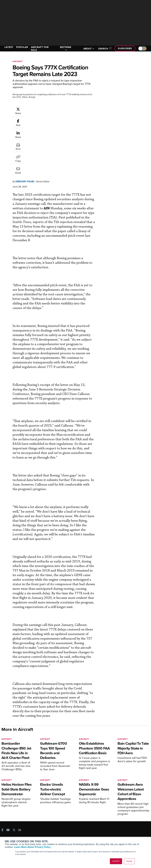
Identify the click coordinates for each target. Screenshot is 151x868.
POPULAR (22, 47)
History (122, 828)
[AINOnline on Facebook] (2, 807)
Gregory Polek (25, 122)
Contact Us (124, 832)
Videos (83, 832)
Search (104, 49)
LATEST (9, 47)
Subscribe (125, 48)
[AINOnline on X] (14, 807)
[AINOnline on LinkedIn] (20, 807)
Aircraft (18, 61)
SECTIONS (66, 49)
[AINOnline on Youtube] (8, 807)
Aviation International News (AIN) (17, 826)
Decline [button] (129, 861)
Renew (45, 828)
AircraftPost (11, 831)
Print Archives (87, 820)
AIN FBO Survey (13, 820)
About (121, 820)
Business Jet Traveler (16, 835)
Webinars (84, 836)
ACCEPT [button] (116, 861)
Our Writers (124, 824)
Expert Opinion (87, 824)
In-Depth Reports (88, 828)
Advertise (125, 836)
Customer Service (50, 824)
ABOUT (89, 49)
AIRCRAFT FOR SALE (40, 49)
